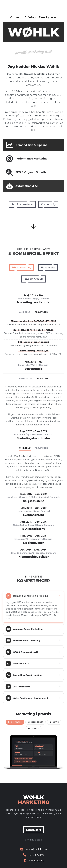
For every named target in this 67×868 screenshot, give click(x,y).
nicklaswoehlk (36, 861)
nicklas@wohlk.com (36, 849)
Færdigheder (48, 17)
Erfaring (30, 17)
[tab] (16, 722)
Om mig (16, 17)
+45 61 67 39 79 (36, 855)
